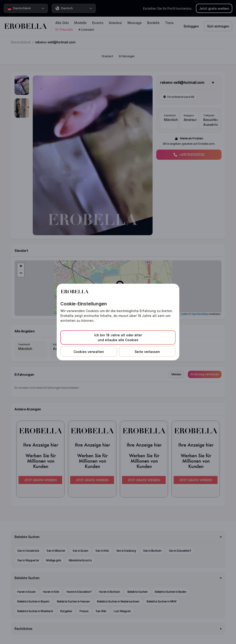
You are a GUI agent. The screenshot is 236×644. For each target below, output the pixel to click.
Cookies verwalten (89, 352)
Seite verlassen (147, 352)
